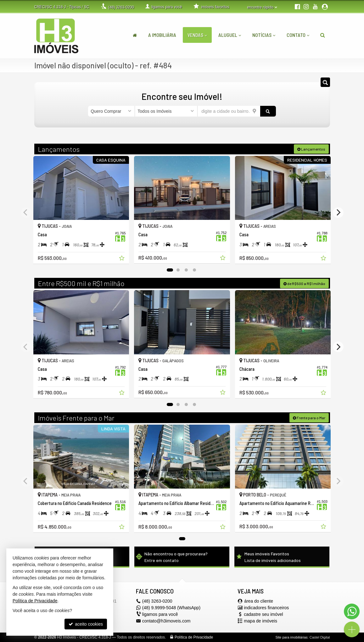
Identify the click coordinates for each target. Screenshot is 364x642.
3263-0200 (121, 7)
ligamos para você (160, 614)
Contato (298, 35)
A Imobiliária (162, 35)
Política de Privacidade (194, 637)
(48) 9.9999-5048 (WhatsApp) (171, 608)
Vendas (197, 35)
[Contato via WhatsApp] (352, 611)
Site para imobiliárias (291, 637)
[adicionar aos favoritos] (122, 259)
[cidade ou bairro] (229, 111)
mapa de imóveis (260, 621)
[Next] (338, 213)
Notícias (264, 35)
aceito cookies (86, 624)
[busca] (323, 35)
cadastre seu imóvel (263, 614)
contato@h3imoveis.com (166, 621)
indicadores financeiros (266, 608)
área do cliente (259, 601)
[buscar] (268, 111)
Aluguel (230, 35)
